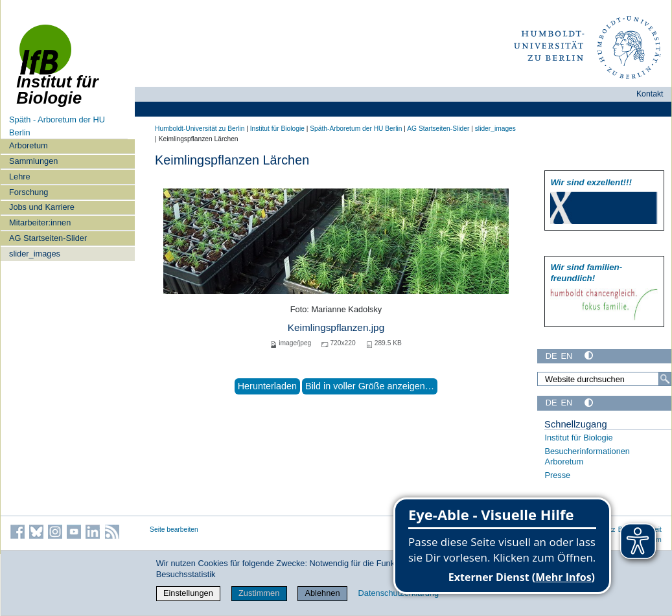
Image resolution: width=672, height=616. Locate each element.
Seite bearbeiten (174, 530)
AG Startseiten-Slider (48, 238)
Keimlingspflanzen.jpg (336, 327)
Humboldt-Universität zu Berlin (200, 129)
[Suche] (665, 379)
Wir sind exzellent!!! (591, 182)
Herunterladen (267, 386)
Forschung (29, 192)
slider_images (35, 254)
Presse (557, 475)
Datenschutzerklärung (399, 593)
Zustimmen (259, 593)
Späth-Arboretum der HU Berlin (356, 129)
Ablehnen (322, 593)
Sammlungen (33, 161)
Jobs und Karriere (42, 207)
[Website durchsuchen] (604, 379)
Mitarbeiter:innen (40, 222)
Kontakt (650, 94)
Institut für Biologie (277, 129)
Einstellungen (188, 593)
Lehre (20, 177)
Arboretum (29, 145)
